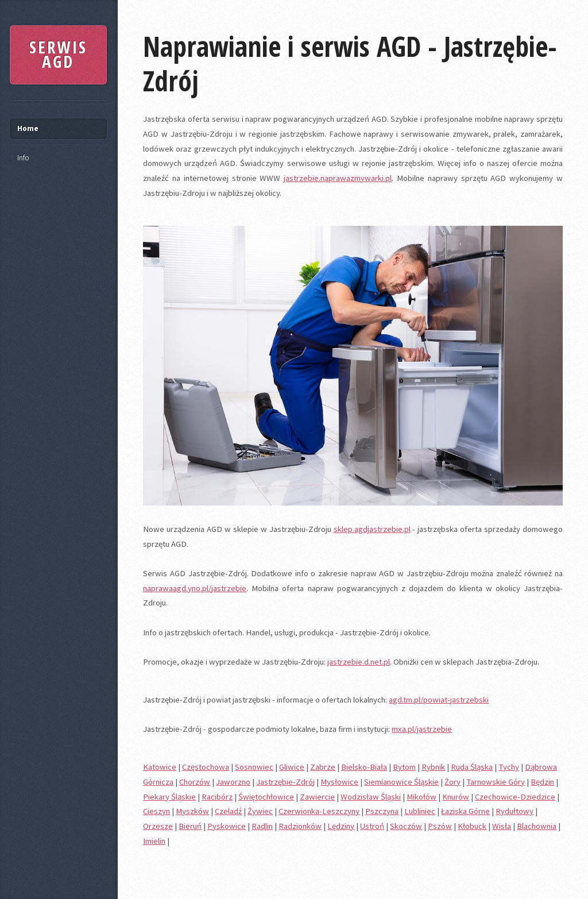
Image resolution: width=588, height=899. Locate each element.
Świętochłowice (266, 797)
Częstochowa (206, 767)
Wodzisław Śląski (371, 797)
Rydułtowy (514, 811)
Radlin (262, 826)
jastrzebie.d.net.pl (359, 662)
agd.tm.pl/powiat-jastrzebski (439, 700)
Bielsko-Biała (364, 767)
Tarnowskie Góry (496, 782)
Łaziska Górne (465, 811)
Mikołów (421, 797)
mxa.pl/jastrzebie (422, 729)
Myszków (192, 811)
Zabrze (323, 767)
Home (28, 128)
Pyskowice (227, 826)
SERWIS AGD (58, 55)
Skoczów (406, 826)
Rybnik (433, 767)
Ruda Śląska (472, 767)
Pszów (440, 826)
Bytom (404, 767)
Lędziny (341, 826)
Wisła (502, 826)
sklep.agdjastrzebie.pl (372, 529)
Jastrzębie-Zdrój (285, 782)
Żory (452, 782)
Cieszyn (156, 811)
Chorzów (195, 782)
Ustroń (372, 826)
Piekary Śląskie (169, 797)
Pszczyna (382, 811)
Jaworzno (233, 782)
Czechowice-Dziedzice (515, 797)
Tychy (509, 767)
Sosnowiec (254, 767)
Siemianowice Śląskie (401, 782)
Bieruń (190, 826)
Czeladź (228, 811)
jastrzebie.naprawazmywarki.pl (338, 178)
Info (23, 158)
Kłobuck (472, 826)
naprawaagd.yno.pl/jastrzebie (195, 588)
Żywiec (260, 811)
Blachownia (537, 826)
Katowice (160, 767)
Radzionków (300, 826)
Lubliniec (420, 811)
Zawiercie (317, 797)
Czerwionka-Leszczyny (319, 811)
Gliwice (292, 767)
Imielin (154, 841)
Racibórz (217, 797)
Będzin (542, 782)
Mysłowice (339, 782)
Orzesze (158, 826)
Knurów (456, 797)
